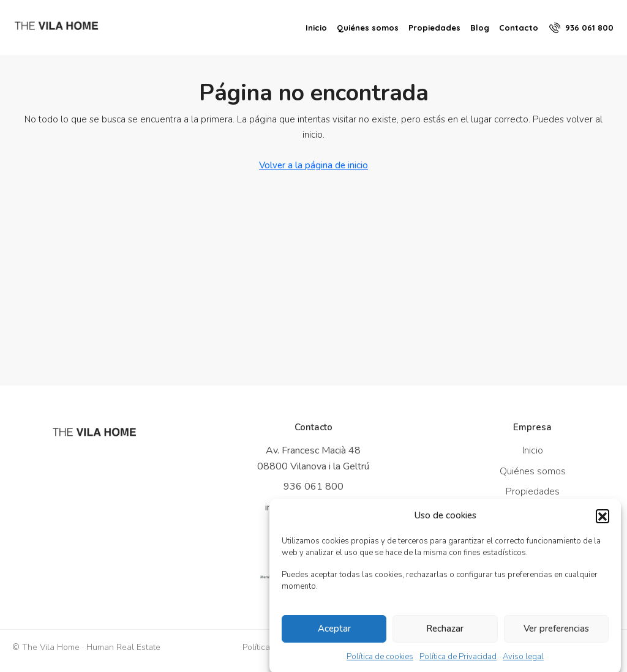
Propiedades (434, 28)
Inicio (316, 28)
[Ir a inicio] (94, 432)
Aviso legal (523, 662)
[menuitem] (581, 28)
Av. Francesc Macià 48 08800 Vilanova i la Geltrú (313, 458)
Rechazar (445, 634)
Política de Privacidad (458, 662)
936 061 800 (313, 487)
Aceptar (334, 634)
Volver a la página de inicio (313, 165)
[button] (603, 521)
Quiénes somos (368, 28)
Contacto (519, 28)
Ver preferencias (556, 634)
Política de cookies (380, 662)
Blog (480, 28)
